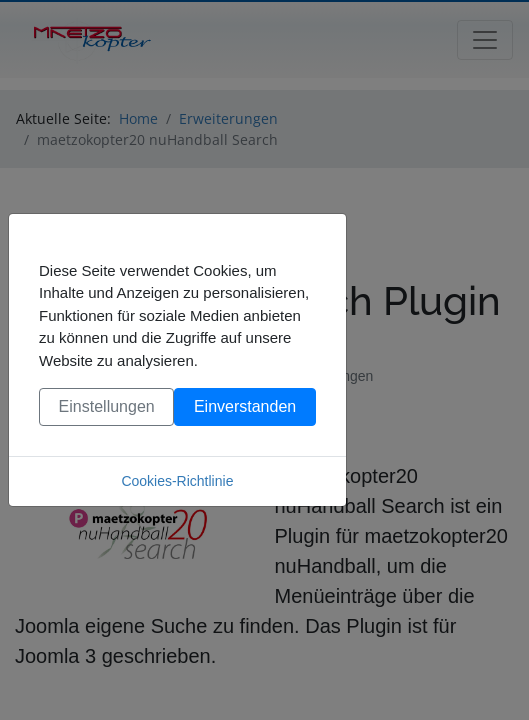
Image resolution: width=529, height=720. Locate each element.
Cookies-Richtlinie (177, 481)
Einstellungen (107, 406)
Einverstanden (245, 406)
